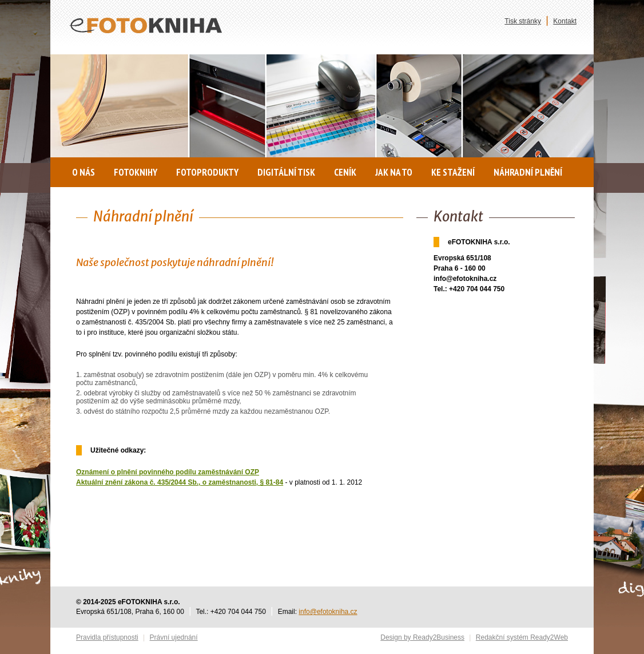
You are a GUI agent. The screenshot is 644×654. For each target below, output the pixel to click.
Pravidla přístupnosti (107, 637)
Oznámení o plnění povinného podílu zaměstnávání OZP (168, 472)
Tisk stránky (523, 21)
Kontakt (565, 21)
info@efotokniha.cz (328, 612)
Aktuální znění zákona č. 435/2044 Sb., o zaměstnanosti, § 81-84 (180, 482)
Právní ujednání (174, 637)
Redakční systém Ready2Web (522, 637)
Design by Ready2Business (422, 637)
